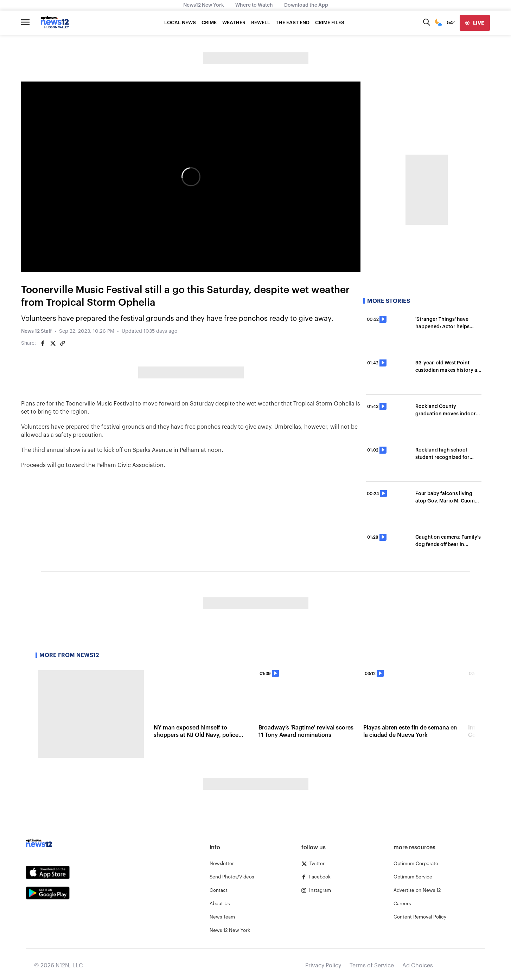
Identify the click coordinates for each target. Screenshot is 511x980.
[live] (475, 23)
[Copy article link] (63, 343)
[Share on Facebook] (43, 343)
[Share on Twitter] (53, 343)
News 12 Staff (36, 331)
